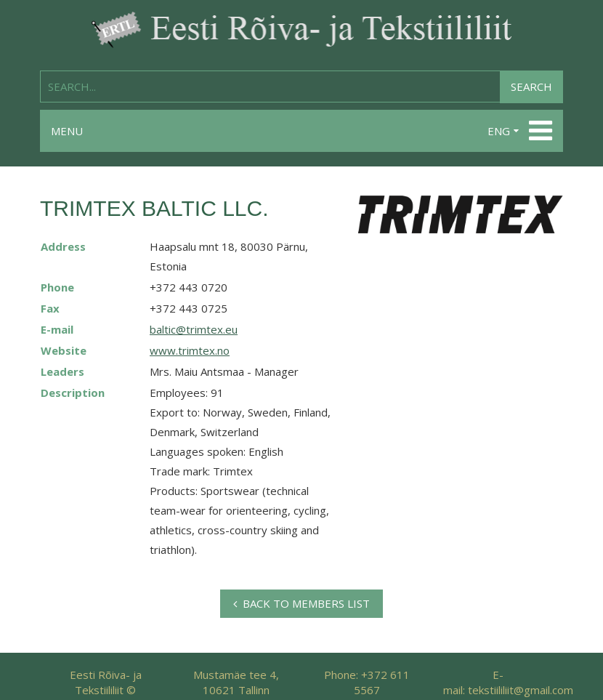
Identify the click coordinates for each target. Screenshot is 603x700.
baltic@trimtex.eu (194, 329)
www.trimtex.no (190, 350)
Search (531, 87)
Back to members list (301, 603)
